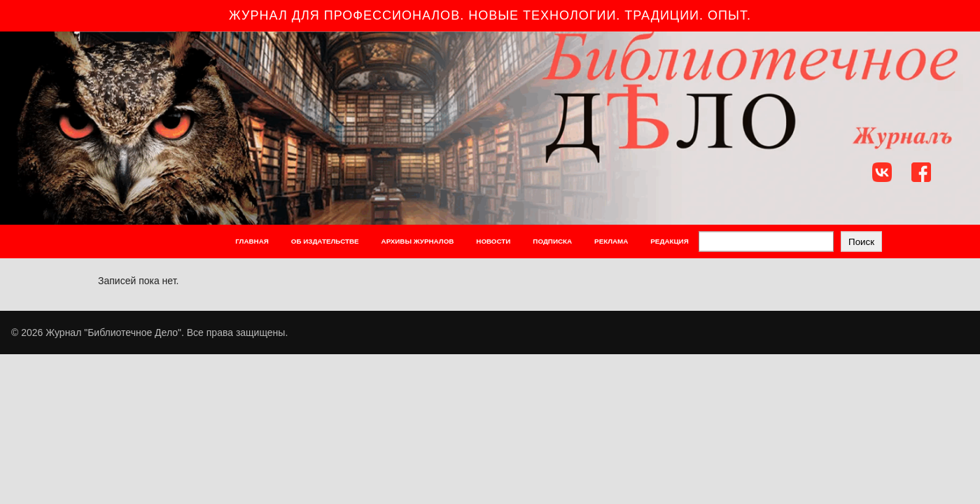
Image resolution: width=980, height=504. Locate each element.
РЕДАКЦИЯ (669, 241)
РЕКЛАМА (611, 241)
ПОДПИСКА (552, 241)
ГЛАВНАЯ (252, 241)
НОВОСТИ (493, 241)
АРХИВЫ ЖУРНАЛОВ (418, 241)
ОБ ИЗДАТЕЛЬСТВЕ (325, 241)
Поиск (861, 241)
